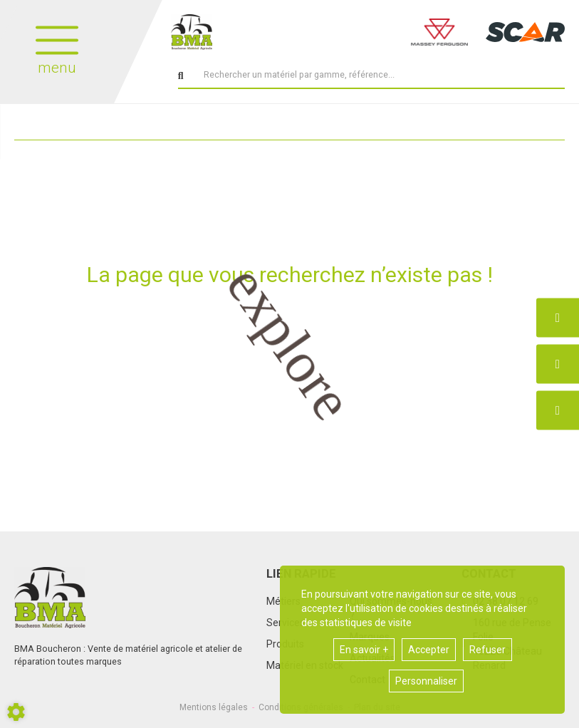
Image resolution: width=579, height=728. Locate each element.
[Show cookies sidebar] (16, 712)
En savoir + (364, 650)
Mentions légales (214, 707)
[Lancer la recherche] (181, 76)
